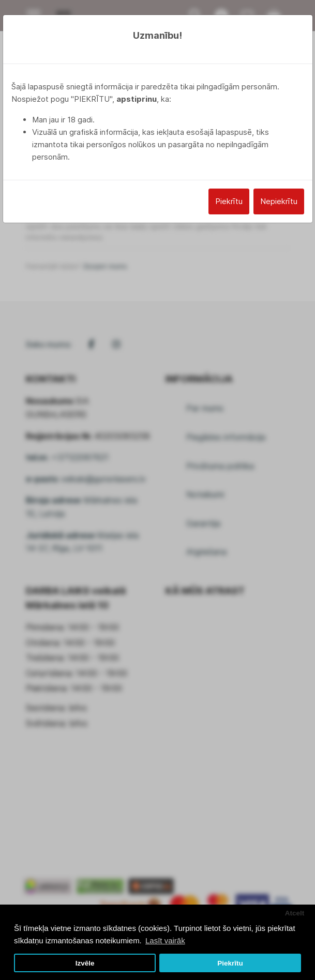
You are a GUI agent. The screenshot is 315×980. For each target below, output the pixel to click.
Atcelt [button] (295, 913)
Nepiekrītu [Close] (279, 201)
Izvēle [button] (85, 963)
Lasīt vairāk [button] (165, 940)
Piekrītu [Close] (229, 201)
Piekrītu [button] (230, 963)
